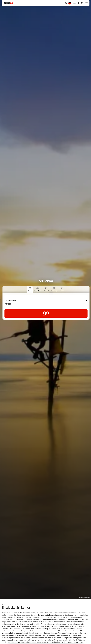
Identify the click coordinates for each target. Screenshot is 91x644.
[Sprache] (70, 3)
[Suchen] (66, 3)
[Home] (9, 3)
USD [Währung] (74, 3)
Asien (4, 605)
